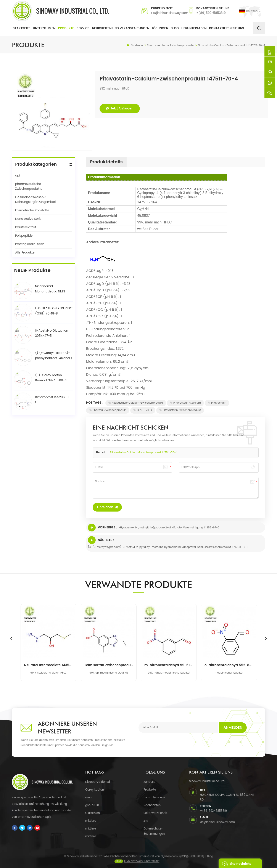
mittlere (91, 821)
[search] (259, 28)
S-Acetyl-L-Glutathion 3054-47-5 (52, 333)
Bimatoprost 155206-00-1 (54, 400)
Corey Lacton (95, 790)
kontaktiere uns (154, 798)
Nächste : (101, 540)
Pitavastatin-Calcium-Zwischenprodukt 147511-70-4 (144, 453)
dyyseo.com (169, 860)
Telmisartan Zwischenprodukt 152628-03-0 (109, 665)
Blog (175, 28)
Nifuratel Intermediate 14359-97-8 (48, 665)
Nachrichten (152, 805)
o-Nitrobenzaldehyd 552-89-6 (229, 665)
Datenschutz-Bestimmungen (154, 831)
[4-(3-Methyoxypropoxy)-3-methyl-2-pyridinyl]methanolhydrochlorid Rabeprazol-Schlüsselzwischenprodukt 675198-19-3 (168, 547)
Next (266, 638)
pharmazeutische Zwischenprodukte (29, 186)
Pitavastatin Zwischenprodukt (180, 410)
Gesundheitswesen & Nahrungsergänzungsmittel (35, 200)
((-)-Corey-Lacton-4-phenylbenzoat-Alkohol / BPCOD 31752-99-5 (54, 356)
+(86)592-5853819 (211, 13)
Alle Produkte (25, 253)
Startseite (22, 28)
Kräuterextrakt (26, 227)
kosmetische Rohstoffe (32, 210)
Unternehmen (44, 28)
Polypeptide (24, 236)
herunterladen (194, 28)
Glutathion (93, 813)
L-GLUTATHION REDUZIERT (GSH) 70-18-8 (54, 311)
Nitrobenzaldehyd (98, 782)
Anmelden (233, 728)
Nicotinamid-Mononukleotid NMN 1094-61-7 (50, 289)
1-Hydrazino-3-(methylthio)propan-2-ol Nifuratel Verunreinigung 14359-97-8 (169, 528)
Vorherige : (102, 528)
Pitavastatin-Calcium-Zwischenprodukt (136, 403)
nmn (88, 798)
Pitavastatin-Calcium (185, 403)
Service (83, 28)
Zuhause (149, 782)
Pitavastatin (217, 403)
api (17, 176)
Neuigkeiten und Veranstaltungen (121, 28)
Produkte (66, 28)
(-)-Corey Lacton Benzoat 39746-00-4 (51, 378)
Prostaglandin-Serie (30, 244)
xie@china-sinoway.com (170, 13)
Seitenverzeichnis (155, 813)
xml (146, 821)
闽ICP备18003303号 (192, 860)
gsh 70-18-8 (94, 805)
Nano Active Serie (28, 219)
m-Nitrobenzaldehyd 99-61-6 (169, 665)
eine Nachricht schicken (235, 863)
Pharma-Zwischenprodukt (108, 410)
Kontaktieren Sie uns (227, 28)
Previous (11, 638)
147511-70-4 (143, 410)
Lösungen (160, 28)
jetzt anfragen (120, 108)
